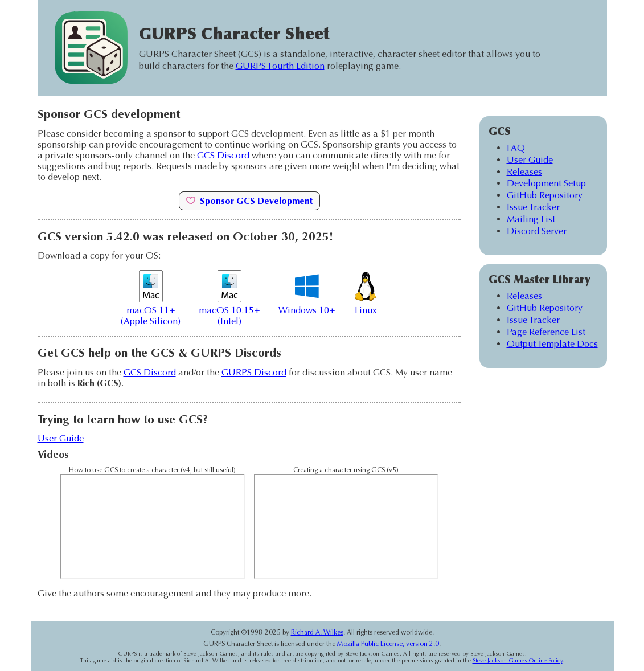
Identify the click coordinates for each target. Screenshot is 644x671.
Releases (524, 172)
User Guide (61, 438)
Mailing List (531, 219)
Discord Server (537, 231)
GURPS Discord (254, 372)
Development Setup (546, 183)
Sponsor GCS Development (249, 201)
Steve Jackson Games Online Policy (518, 661)
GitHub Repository (545, 195)
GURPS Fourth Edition (280, 66)
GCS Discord (223, 155)
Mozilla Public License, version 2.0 (388, 644)
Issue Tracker (533, 207)
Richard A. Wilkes (317, 632)
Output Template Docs (552, 344)
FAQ (516, 148)
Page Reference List (546, 332)
